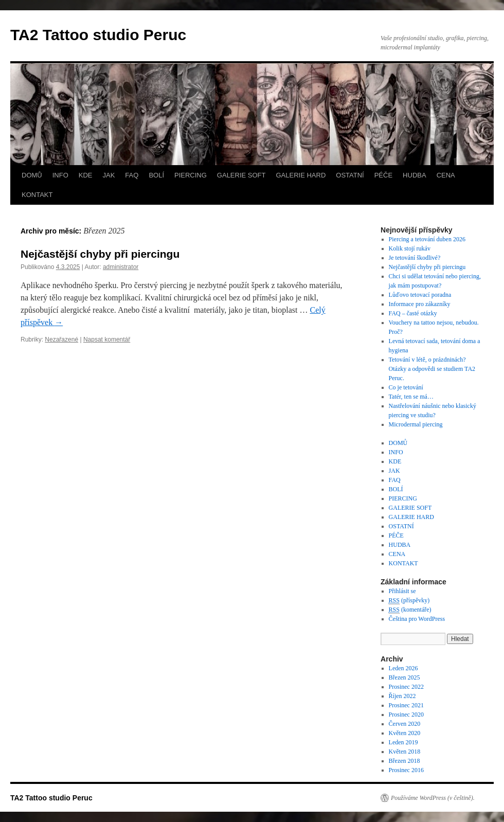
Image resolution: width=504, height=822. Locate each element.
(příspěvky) (409, 601)
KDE (86, 175)
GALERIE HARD (301, 175)
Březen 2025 (404, 677)
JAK (109, 175)
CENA (446, 175)
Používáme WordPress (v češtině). (433, 798)
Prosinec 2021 (406, 705)
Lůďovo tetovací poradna (420, 295)
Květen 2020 (405, 733)
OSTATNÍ (350, 175)
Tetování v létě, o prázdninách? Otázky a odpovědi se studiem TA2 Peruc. (432, 369)
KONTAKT (37, 195)
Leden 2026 (403, 668)
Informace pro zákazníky (420, 304)
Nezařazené (61, 339)
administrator (121, 267)
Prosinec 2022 (406, 687)
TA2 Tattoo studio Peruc (98, 35)
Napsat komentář (107, 339)
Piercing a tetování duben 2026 (427, 239)
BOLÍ (156, 175)
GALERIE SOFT (241, 175)
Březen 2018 (404, 761)
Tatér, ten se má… (411, 397)
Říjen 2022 (402, 696)
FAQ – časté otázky (413, 313)
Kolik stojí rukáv (410, 248)
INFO (60, 175)
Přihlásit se (402, 591)
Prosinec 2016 (406, 770)
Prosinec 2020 (406, 714)
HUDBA (415, 175)
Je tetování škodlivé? (415, 258)
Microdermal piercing (416, 424)
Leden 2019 (403, 742)
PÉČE (383, 175)
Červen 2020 (405, 724)
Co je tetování (406, 387)
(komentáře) (410, 610)
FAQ (132, 175)
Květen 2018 (405, 752)
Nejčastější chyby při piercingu (100, 254)
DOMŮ (32, 175)
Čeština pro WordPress (417, 619)
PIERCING (191, 175)
